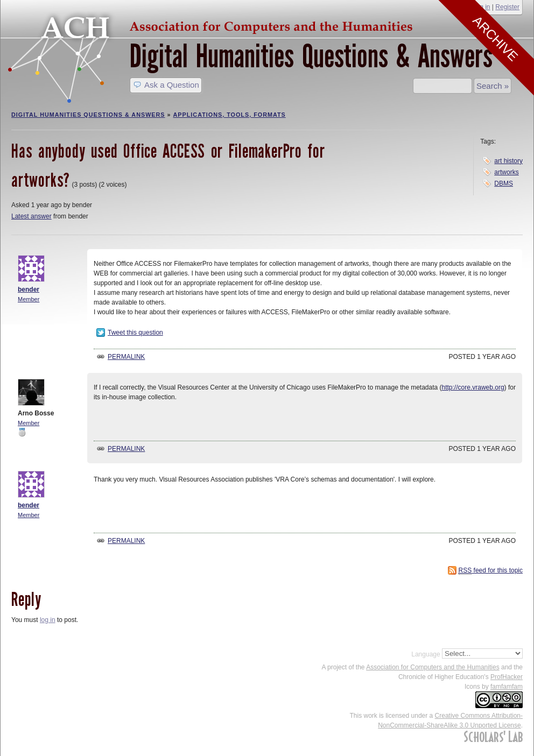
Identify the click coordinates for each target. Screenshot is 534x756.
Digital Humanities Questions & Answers (311, 56)
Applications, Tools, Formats (230, 115)
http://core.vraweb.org (473, 387)
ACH (213, 25)
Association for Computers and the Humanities (433, 667)
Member (29, 299)
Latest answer (31, 216)
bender (29, 289)
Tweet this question (135, 333)
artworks (506, 172)
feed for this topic (491, 571)
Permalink (126, 357)
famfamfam (507, 687)
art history (508, 161)
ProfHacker (507, 677)
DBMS (504, 183)
